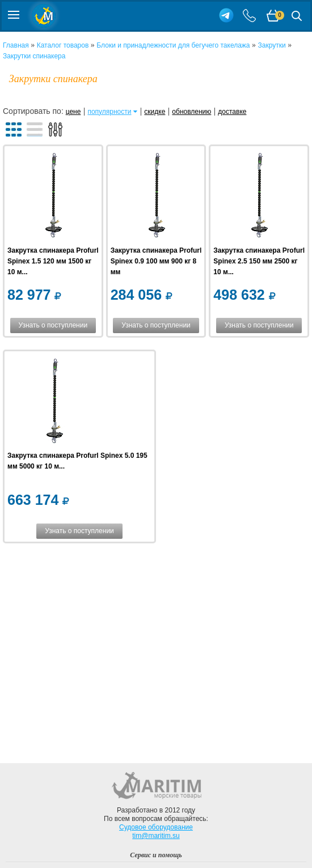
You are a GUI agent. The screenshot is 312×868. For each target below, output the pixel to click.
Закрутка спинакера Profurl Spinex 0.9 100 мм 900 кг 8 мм (156, 261)
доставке (232, 112)
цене (73, 112)
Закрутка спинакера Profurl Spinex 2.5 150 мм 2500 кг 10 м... (259, 261)
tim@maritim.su (156, 836)
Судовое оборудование (156, 827)
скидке (155, 112)
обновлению (191, 112)
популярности (109, 112)
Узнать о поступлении (53, 325)
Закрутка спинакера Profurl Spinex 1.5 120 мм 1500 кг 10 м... (53, 261)
